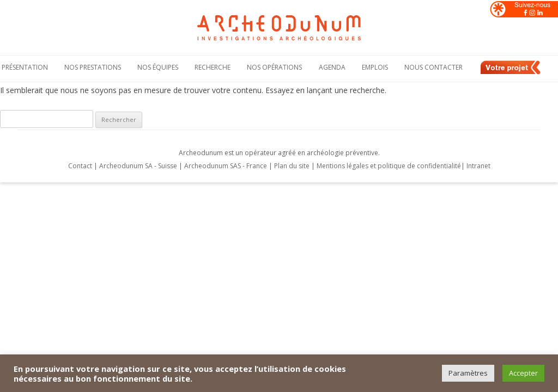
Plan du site (293, 166)
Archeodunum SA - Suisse (138, 166)
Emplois (375, 67)
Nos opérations (274, 67)
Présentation (25, 67)
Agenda (332, 67)
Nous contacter (433, 67)
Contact (80, 166)
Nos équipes (158, 67)
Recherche (213, 67)
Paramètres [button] (468, 373)
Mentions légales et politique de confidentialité (389, 166)
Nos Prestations (93, 67)
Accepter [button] (523, 373)
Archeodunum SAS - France (226, 166)
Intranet (478, 166)
